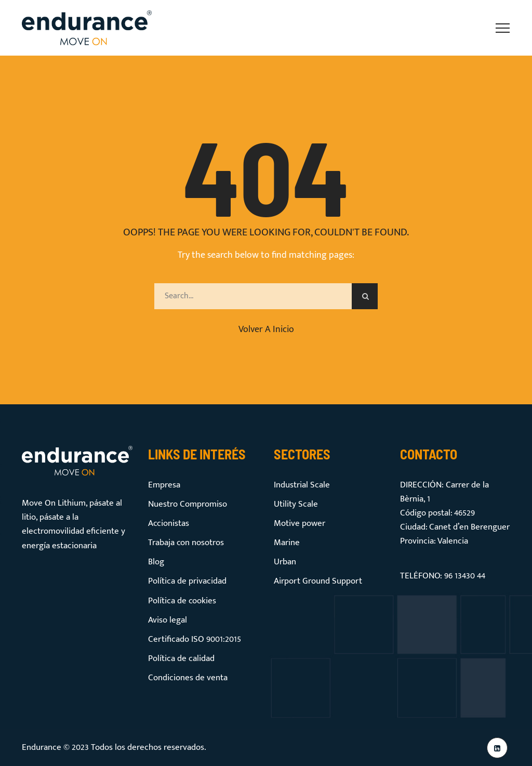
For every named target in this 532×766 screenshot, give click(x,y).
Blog (156, 562)
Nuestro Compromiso (188, 504)
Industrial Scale (302, 485)
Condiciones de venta (188, 678)
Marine (287, 543)
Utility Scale (296, 504)
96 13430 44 (465, 576)
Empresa (164, 485)
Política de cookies (182, 601)
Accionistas (169, 523)
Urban (285, 562)
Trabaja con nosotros (186, 543)
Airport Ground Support (318, 581)
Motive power (300, 523)
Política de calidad (181, 658)
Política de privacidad (187, 581)
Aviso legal (168, 620)
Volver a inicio (266, 329)
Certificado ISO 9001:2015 (195, 639)
